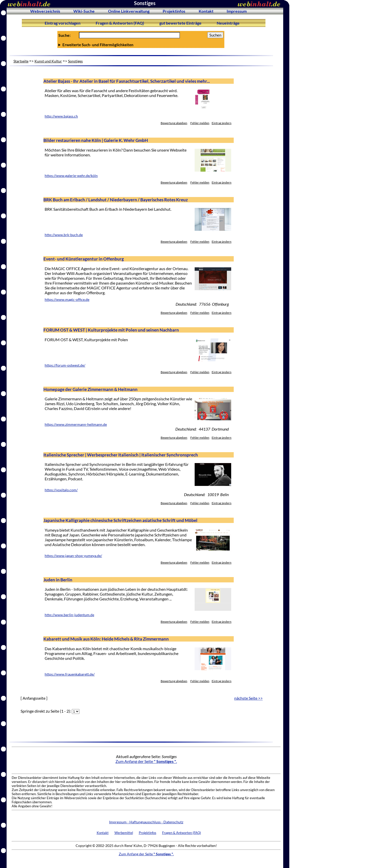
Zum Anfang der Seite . (146, 761)
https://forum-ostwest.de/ (65, 365)
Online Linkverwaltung (129, 11)
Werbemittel (124, 833)
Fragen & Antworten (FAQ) (120, 23)
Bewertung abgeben (174, 123)
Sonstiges (75, 61)
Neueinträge (228, 23)
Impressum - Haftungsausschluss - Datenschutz (146, 822)
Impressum (237, 11)
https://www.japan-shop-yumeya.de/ (73, 556)
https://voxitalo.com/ (61, 490)
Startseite (21, 61)
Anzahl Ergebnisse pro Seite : (141, 45)
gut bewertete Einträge (180, 23)
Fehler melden (200, 123)
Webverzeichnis (45, 11)
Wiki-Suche (84, 11)
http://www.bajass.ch (61, 116)
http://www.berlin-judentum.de (69, 615)
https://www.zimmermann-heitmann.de (76, 424)
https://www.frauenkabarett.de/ (70, 674)
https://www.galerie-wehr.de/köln (71, 176)
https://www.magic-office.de (67, 300)
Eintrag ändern (222, 123)
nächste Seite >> (248, 698)
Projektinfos (174, 11)
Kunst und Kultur (48, 61)
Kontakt (206, 11)
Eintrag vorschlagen (63, 23)
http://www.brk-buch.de (64, 235)
